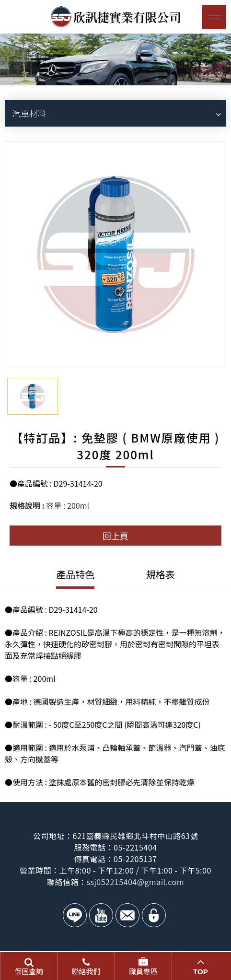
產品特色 (75, 574)
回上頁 (115, 536)
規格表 (161, 574)
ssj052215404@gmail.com (135, 882)
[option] (115, 59)
